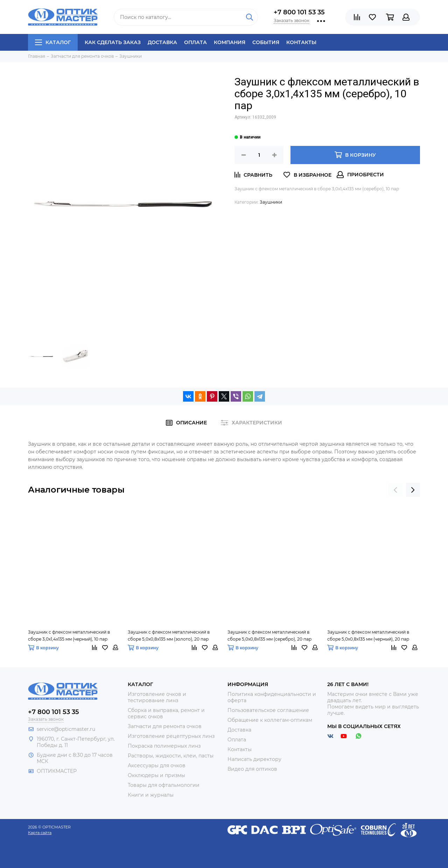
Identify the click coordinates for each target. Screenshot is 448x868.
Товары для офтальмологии (164, 785)
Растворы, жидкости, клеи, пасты (171, 756)
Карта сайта (40, 833)
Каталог (53, 42)
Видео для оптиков (252, 769)
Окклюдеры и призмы (156, 775)
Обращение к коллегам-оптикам (270, 720)
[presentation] (395, 490)
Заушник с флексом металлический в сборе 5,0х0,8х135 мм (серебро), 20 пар (269, 636)
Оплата (195, 42)
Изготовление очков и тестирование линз (157, 697)
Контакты (301, 42)
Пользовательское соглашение (268, 710)
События (266, 42)
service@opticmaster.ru (66, 729)
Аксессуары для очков (157, 765)
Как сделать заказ (113, 42)
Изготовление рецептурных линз (171, 736)
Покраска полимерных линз (164, 746)
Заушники (271, 202)
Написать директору (254, 759)
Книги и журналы (151, 795)
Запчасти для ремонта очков (165, 726)
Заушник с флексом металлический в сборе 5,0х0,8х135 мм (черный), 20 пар (368, 636)
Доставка (162, 42)
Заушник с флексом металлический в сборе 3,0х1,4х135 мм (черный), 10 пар (69, 636)
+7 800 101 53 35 (299, 12)
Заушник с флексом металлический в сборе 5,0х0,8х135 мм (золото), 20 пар (169, 636)
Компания (230, 42)
